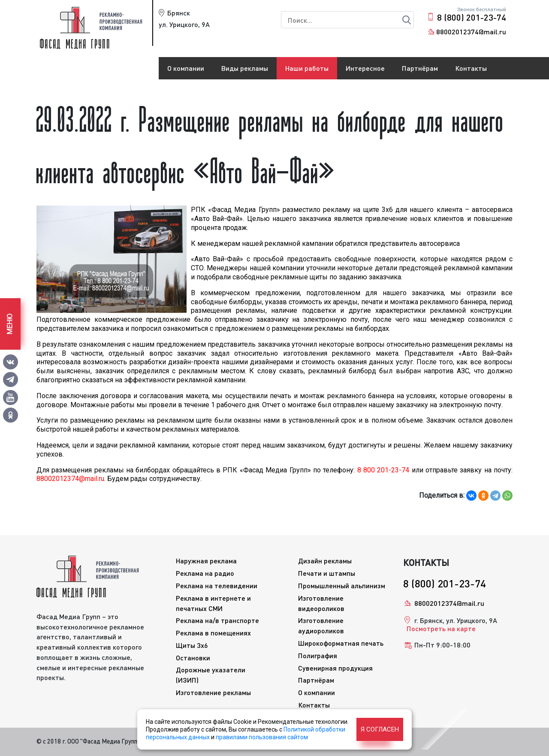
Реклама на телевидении (217, 585)
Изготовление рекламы (213, 692)
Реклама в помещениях (213, 633)
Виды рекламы (245, 68)
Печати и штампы (327, 573)
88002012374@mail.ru (471, 32)
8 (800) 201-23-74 (472, 17)
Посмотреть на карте (441, 628)
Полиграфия (318, 655)
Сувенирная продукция (335, 668)
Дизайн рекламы (325, 561)
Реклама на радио (205, 573)
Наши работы (307, 68)
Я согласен (380, 729)
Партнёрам (420, 68)
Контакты (471, 68)
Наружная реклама (206, 561)
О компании (186, 68)
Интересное (365, 68)
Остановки (193, 658)
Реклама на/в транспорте (217, 620)
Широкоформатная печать (341, 643)
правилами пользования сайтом (262, 737)
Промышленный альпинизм (342, 585)
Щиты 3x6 (192, 645)
